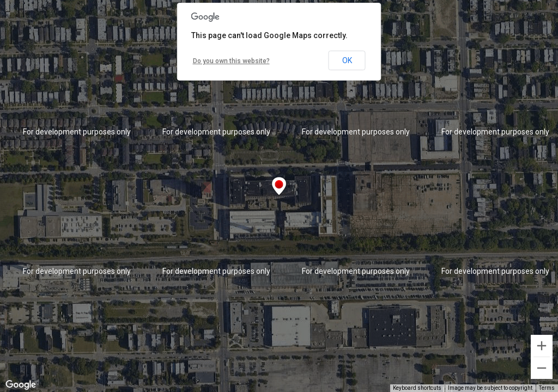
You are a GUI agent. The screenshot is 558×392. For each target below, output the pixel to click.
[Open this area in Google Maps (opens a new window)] (21, 385)
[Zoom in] (542, 346)
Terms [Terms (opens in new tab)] (547, 388)
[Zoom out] (542, 368)
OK (347, 60)
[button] (279, 186)
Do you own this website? (231, 61)
